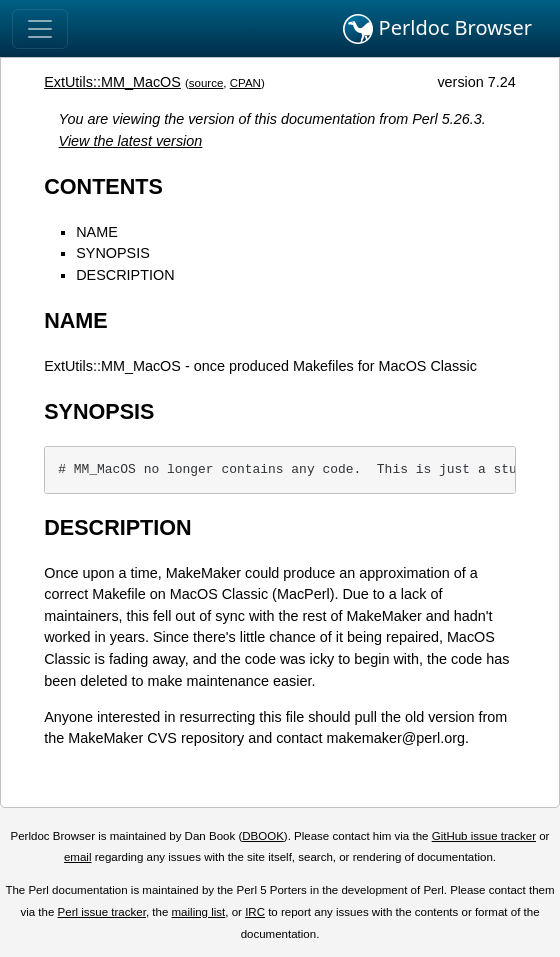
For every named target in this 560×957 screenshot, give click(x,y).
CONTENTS (103, 186)
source (206, 83)
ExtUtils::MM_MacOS (112, 82)
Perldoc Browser (437, 29)
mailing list (199, 912)
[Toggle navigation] (40, 29)
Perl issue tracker (102, 912)
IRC (255, 912)
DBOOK (263, 836)
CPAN (245, 83)
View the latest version (131, 141)
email (78, 857)
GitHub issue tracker (484, 836)
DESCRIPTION (125, 275)
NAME (97, 232)
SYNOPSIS (113, 253)
